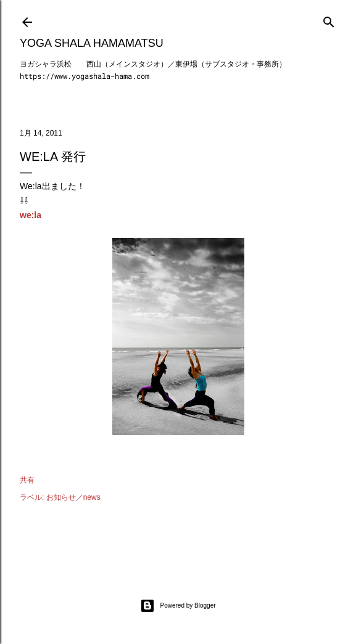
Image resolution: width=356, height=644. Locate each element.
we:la (31, 215)
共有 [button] (27, 480)
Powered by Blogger (178, 606)
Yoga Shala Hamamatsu (92, 43)
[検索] (329, 19)
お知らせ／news (73, 497)
